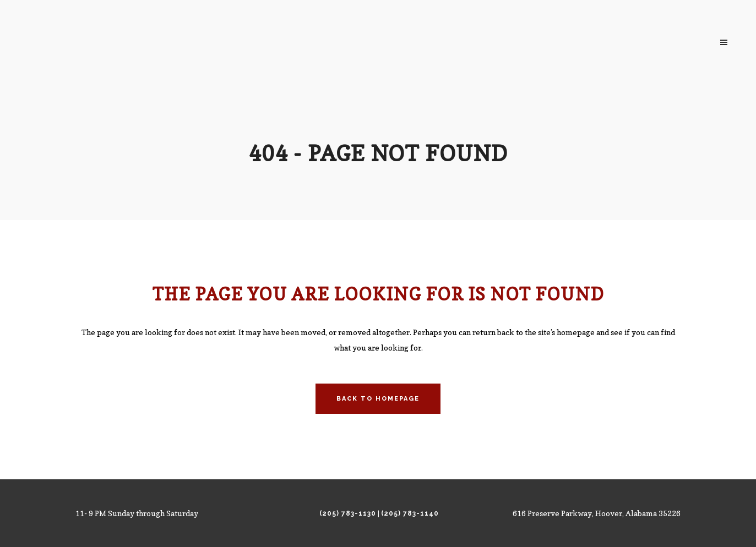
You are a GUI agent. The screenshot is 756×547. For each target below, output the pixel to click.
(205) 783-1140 (410, 513)
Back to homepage (378, 399)
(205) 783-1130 (348, 513)
